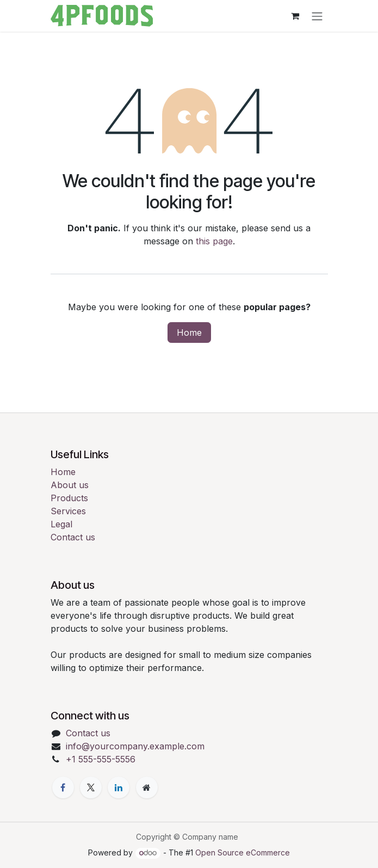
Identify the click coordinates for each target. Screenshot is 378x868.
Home (189, 333)
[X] (91, 787)
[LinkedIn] (119, 787)
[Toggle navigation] (317, 16)
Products (69, 498)
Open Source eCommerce (243, 852)
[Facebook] (63, 787)
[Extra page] (147, 787)
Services (68, 511)
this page (214, 241)
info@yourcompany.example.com (135, 746)
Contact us (73, 537)
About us (70, 485)
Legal (61, 524)
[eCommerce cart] (295, 16)
